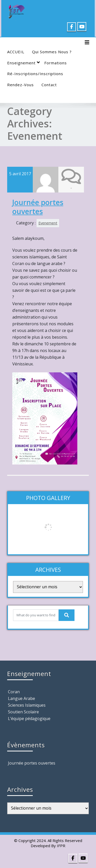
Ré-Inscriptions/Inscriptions (35, 74)
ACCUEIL (16, 52)
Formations (56, 63)
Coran (14, 691)
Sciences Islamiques (27, 705)
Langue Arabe (22, 698)
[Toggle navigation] (87, 42)
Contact (49, 85)
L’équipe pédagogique (29, 718)
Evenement (48, 223)
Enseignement (24, 63)
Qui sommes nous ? (52, 52)
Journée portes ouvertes (38, 207)
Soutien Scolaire (23, 712)
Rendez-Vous (20, 85)
